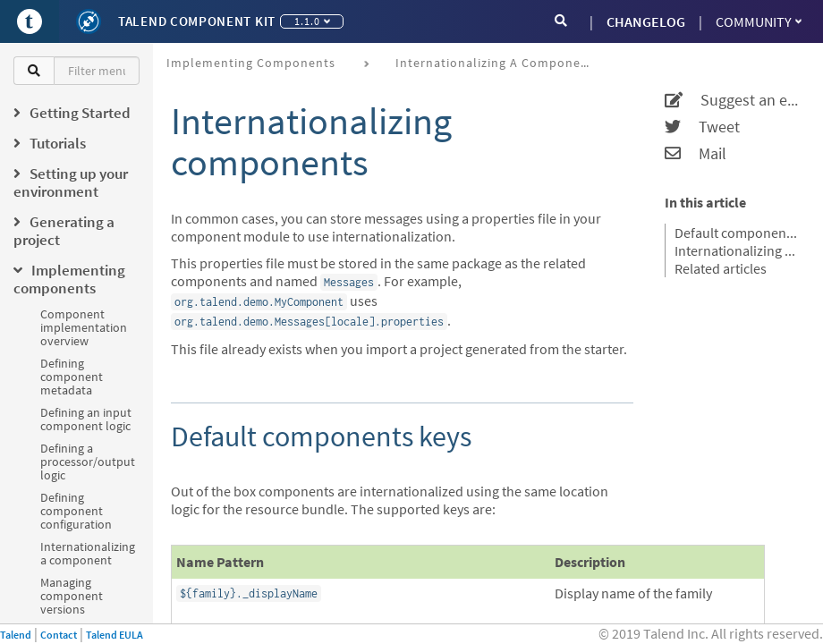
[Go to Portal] (30, 21)
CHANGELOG (646, 21)
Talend (16, 635)
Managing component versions (72, 596)
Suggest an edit (733, 100)
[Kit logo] (89, 21)
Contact (59, 635)
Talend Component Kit (197, 21)
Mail (696, 154)
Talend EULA (115, 635)
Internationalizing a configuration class (738, 250)
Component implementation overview (84, 327)
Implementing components (251, 63)
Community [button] (759, 21)
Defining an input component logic (86, 419)
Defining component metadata (72, 377)
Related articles (721, 268)
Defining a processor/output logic (88, 462)
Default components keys (738, 233)
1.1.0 (312, 21)
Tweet (702, 127)
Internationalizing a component (88, 553)
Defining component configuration (76, 511)
